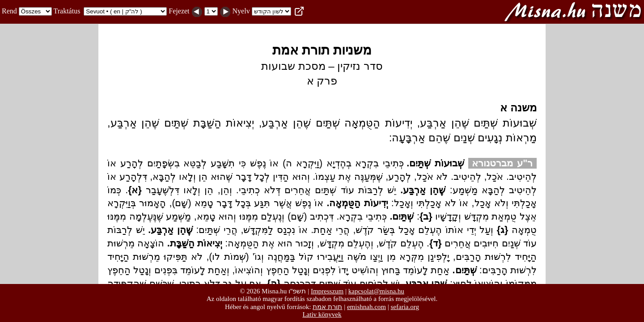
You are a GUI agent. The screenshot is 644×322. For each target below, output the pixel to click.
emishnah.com (366, 307)
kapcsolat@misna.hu (376, 291)
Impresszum (327, 291)
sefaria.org (405, 307)
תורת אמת (327, 307)
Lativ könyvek (322, 314)
